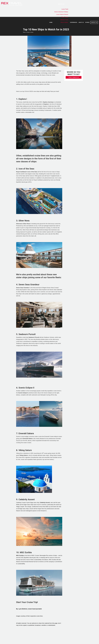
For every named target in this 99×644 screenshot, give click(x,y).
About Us (81, 22)
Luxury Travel (65, 9)
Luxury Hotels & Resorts (62, 14)
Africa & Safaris (64, 22)
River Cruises (65, 17)
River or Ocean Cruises (28, 32)
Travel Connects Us (74, 77)
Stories (87, 22)
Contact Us (94, 22)
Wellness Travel (64, 20)
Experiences (74, 22)
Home (51, 22)
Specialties (61, 4)
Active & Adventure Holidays (61, 12)
